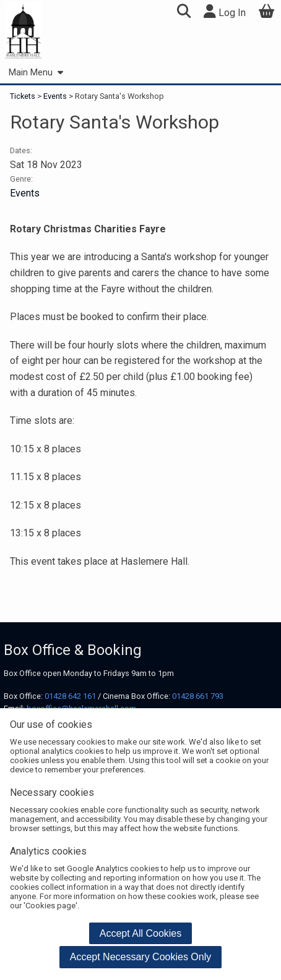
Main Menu (36, 73)
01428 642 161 (70, 696)
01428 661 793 (198, 696)
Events (55, 96)
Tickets (24, 96)
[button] (184, 13)
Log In (225, 11)
